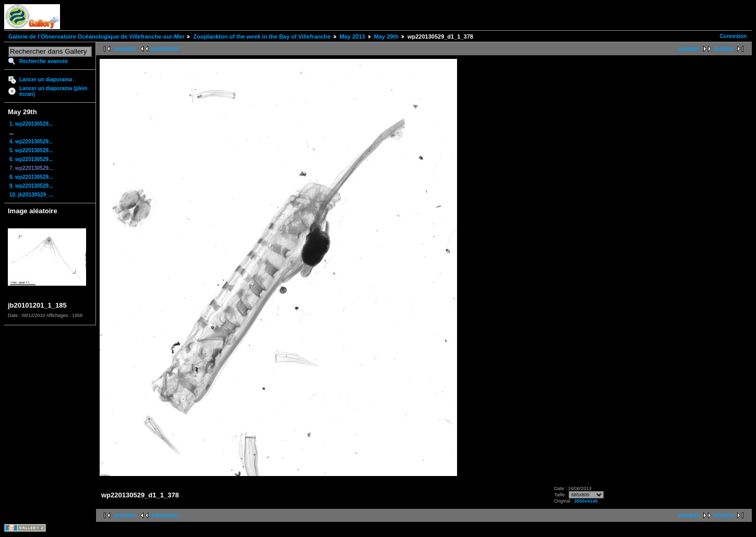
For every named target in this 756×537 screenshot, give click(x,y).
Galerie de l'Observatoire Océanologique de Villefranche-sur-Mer (96, 36)
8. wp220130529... (31, 177)
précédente (165, 49)
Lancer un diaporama (46, 80)
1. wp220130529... (31, 124)
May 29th (386, 36)
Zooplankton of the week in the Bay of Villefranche (262, 36)
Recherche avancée (44, 61)
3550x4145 (586, 501)
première (125, 49)
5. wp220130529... (31, 150)
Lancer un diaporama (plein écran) (53, 91)
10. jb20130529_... (31, 195)
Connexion (733, 36)
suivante (689, 49)
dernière (724, 49)
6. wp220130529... (31, 159)
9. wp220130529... (31, 186)
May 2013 (352, 36)
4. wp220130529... (31, 142)
